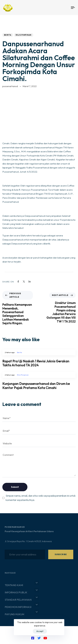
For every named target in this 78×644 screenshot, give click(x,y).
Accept (40, 631)
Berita (8, 35)
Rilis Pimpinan (24, 35)
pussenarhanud (10, 86)
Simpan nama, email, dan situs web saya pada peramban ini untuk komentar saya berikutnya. (41, 498)
